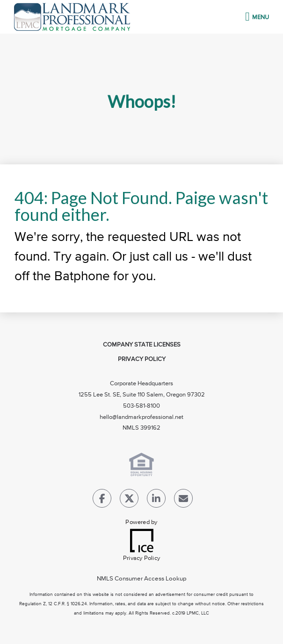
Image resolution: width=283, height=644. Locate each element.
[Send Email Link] (183, 500)
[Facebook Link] (102, 500)
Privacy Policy (142, 359)
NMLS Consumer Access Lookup (142, 579)
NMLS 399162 (141, 428)
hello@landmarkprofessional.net (141, 417)
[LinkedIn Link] (156, 500)
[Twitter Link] (129, 500)
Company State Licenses (142, 345)
